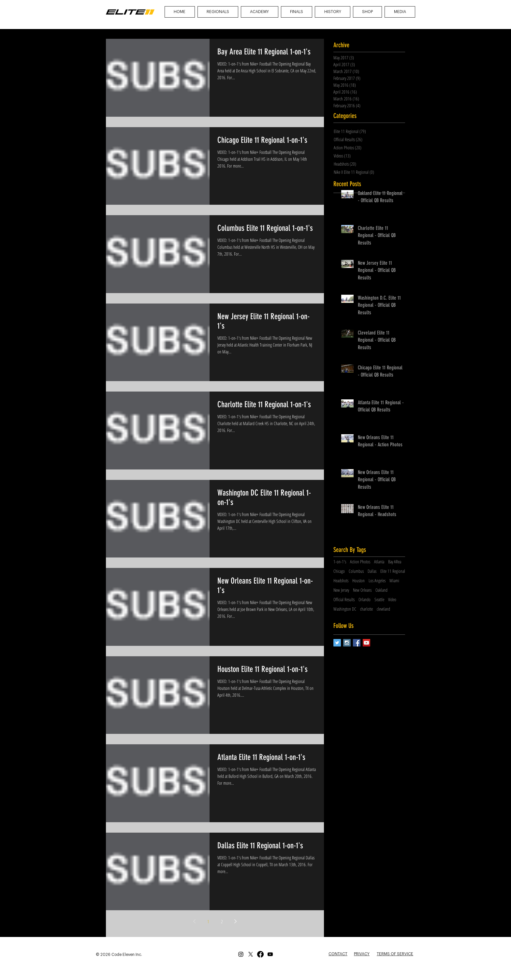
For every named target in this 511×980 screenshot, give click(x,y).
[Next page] (236, 921)
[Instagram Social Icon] (347, 643)
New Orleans (362, 590)
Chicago (339, 571)
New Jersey (341, 590)
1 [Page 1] (208, 921)
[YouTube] (270, 954)
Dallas (372, 571)
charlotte (366, 609)
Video (392, 599)
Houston (358, 580)
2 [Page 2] (222, 921)
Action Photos (360, 562)
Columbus (356, 571)
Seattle (379, 599)
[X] (251, 954)
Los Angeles (377, 580)
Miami (394, 580)
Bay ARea (395, 562)
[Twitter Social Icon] (337, 643)
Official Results (344, 599)
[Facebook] (260, 954)
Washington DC (345, 609)
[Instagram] (241, 954)
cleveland (383, 609)
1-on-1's (340, 562)
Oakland (381, 590)
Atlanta (379, 562)
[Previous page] (195, 921)
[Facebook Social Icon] (357, 643)
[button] (400, 12)
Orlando (365, 599)
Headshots (341, 580)
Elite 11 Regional (393, 571)
